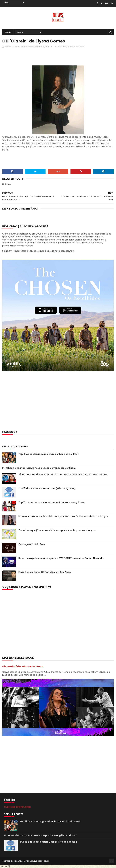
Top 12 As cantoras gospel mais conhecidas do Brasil (48, 454)
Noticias (80, 47)
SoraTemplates (21, 861)
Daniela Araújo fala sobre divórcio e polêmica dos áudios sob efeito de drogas (63, 516)
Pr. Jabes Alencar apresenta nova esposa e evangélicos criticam (39, 468)
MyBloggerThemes (40, 861)
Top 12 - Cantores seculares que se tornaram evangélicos (51, 502)
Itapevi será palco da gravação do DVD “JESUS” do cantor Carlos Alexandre (61, 558)
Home (8, 32)
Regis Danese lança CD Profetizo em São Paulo (45, 572)
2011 (55, 47)
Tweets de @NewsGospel (17, 807)
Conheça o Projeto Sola (32, 544)
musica (71, 47)
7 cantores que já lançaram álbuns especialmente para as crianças (57, 530)
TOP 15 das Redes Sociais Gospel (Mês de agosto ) (47, 488)
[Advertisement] (58, 58)
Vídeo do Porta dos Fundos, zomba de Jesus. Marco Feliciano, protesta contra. (63, 474)
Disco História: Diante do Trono (23, 667)
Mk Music (62, 47)
